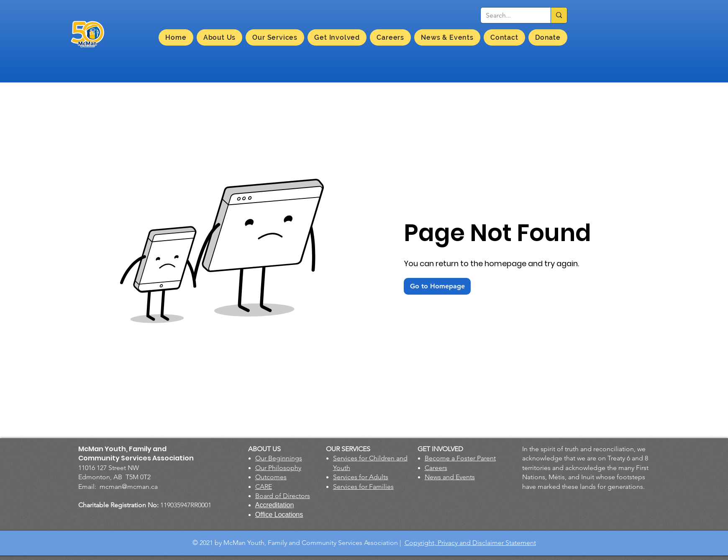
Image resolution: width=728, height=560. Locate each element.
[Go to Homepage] (437, 286)
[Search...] (509, 15)
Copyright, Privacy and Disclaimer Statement (470, 543)
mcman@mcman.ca (129, 487)
